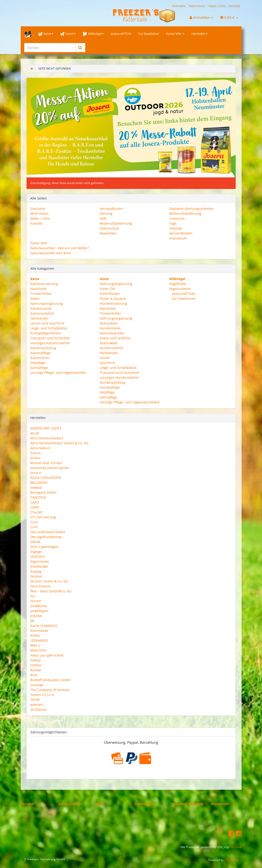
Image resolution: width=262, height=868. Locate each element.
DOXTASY (38, 557)
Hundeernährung (113, 303)
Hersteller (199, 34)
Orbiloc (36, 665)
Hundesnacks (110, 328)
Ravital (36, 670)
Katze (46, 34)
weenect (37, 705)
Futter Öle (108, 289)
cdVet (35, 507)
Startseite (179, 6)
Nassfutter (39, 289)
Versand (27, 804)
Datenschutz (109, 228)
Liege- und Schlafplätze (49, 328)
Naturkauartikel (112, 333)
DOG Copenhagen (44, 547)
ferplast (36, 576)
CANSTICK (38, 497)
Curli (34, 527)
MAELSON (38, 650)
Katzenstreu (40, 358)
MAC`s (35, 645)
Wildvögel (93, 34)
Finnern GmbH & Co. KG (49, 581)
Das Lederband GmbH (48, 532)
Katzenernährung (44, 284)
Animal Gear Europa (46, 463)
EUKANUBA (39, 566)
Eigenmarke (40, 561)
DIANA (35, 542)
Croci (34, 522)
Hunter (36, 601)
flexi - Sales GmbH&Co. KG (51, 591)
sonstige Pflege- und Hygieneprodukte (130, 402)
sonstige (37, 685)
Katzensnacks (41, 308)
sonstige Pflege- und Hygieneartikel (58, 373)
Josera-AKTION (121, 34)
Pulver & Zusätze (113, 299)
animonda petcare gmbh (50, 468)
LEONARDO (39, 640)
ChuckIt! (37, 512)
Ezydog (36, 571)
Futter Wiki (175, 34)
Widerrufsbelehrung (116, 223)
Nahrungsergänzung (47, 303)
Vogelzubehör (180, 289)
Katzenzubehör (42, 313)
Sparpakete (109, 323)
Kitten (35, 299)
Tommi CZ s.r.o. (43, 695)
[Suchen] (50, 48)
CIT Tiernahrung (43, 517)
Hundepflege (110, 387)
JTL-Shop (231, 860)
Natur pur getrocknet (47, 655)
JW (32, 621)
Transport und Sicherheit (50, 338)
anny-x (36, 473)
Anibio (35, 458)
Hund (68, 34)
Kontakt (235, 6)
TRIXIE (35, 700)
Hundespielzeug (112, 382)
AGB (103, 218)
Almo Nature (40, 448)
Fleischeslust (40, 586)
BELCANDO (39, 483)
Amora (35, 453)
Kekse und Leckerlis (115, 338)
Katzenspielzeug (43, 348)
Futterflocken (110, 294)
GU (33, 596)
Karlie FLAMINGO (44, 626)
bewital (36, 487)
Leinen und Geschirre (47, 323)
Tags (173, 223)
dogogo (36, 552)
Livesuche (177, 218)
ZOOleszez (39, 710)
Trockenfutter (41, 294)
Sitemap (176, 228)
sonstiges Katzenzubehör (50, 343)
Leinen (105, 358)
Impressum (178, 238)
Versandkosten (111, 209)
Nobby (35, 660)
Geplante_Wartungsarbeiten (191, 209)
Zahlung (106, 213)
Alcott (35, 433)
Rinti (34, 675)
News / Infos (217, 6)
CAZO (35, 502)
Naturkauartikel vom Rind (51, 253)
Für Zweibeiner (149, 34)
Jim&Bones (39, 606)
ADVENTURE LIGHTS (46, 428)
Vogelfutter (178, 284)
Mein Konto (197, 6)
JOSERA (36, 616)
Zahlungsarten (70, 804)
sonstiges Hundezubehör (119, 377)
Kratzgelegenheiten (46, 333)
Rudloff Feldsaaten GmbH (50, 680)
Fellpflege (38, 363)
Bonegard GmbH (43, 492)
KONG (35, 635)
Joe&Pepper (39, 611)
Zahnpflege (39, 368)
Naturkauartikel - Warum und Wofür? (60, 248)
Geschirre (107, 363)
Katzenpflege (41, 353)
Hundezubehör (111, 348)
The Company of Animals (50, 690)
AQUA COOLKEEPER (46, 478)
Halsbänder (39, 318)
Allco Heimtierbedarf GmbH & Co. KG (59, 443)
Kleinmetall (39, 631)
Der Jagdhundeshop (46, 537)
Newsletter (108, 233)
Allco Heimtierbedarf (47, 438)
